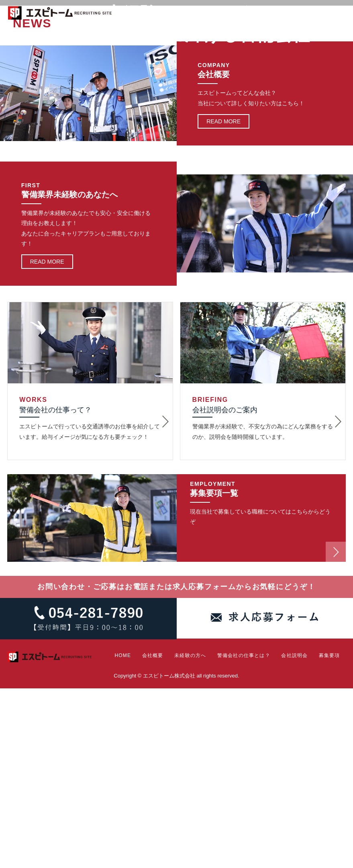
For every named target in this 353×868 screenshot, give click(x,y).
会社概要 (148, 36)
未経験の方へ (184, 36)
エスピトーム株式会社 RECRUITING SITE (60, 14)
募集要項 (336, 36)
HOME (122, 36)
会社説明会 (301, 36)
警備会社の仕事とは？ (242, 36)
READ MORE (223, 301)
